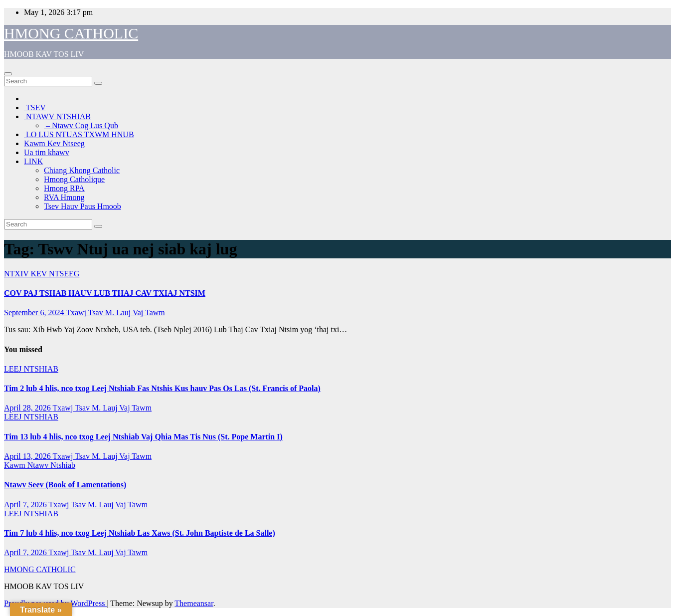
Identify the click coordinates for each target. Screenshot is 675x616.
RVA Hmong (64, 197)
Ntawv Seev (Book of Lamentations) (65, 485)
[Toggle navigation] (8, 74)
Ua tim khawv (47, 152)
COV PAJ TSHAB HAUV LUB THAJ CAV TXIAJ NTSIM (105, 293)
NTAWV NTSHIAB (57, 116)
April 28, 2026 (28, 408)
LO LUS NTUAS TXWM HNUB (79, 134)
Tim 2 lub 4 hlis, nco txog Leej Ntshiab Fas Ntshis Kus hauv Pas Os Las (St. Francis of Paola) (162, 388)
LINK (33, 161)
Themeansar (194, 603)
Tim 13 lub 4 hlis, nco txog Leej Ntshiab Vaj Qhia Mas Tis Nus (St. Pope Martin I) (143, 437)
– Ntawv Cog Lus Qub (81, 125)
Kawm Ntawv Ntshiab (40, 465)
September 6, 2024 (35, 312)
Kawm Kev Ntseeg (54, 143)
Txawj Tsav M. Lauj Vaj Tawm (115, 312)
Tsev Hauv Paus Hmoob (83, 206)
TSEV (35, 107)
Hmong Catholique (74, 179)
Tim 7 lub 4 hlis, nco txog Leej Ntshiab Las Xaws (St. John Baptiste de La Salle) (140, 533)
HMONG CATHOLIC (71, 33)
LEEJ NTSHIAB (31, 369)
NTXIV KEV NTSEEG (42, 274)
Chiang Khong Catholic (82, 170)
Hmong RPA (64, 188)
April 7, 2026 (26, 505)
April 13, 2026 (28, 456)
